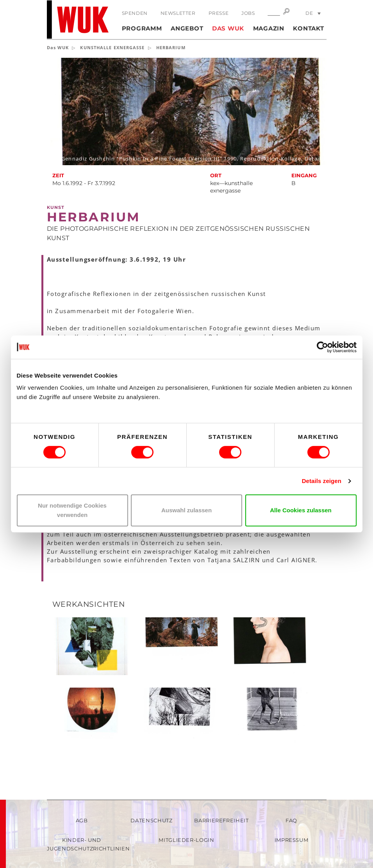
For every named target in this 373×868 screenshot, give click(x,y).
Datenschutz (151, 820)
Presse (219, 13)
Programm (142, 28)
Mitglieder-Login (186, 840)
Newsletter (178, 13)
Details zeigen (322, 481)
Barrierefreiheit (221, 820)
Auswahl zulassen (186, 510)
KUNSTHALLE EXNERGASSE (112, 47)
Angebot (187, 28)
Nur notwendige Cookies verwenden (72, 510)
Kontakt (308, 28)
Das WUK (228, 28)
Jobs (248, 13)
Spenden (135, 13)
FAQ (291, 820)
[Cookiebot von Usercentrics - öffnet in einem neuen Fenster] (322, 347)
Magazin (269, 28)
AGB (82, 820)
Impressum (292, 840)
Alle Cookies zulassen (301, 510)
